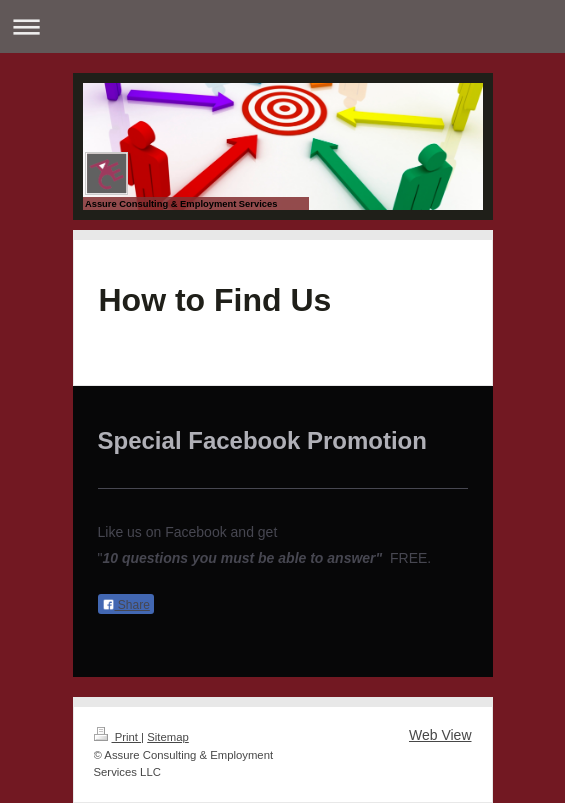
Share (126, 605)
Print (118, 737)
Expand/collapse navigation (282, 26)
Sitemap (168, 737)
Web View (440, 735)
